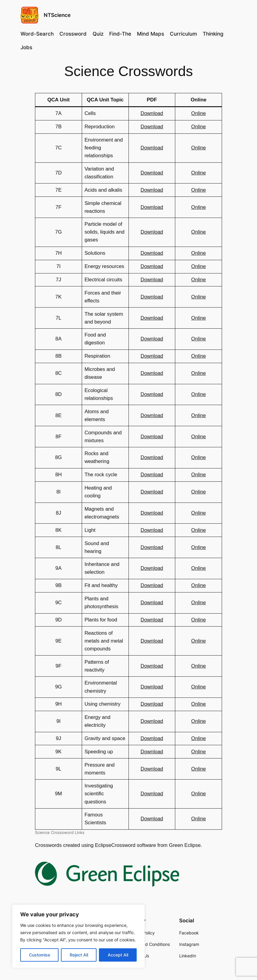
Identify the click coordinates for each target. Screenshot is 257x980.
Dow (146, 356)
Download (152, 113)
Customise (40, 955)
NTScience (57, 15)
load (158, 356)
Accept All (118, 955)
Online (199, 113)
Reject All (79, 955)
